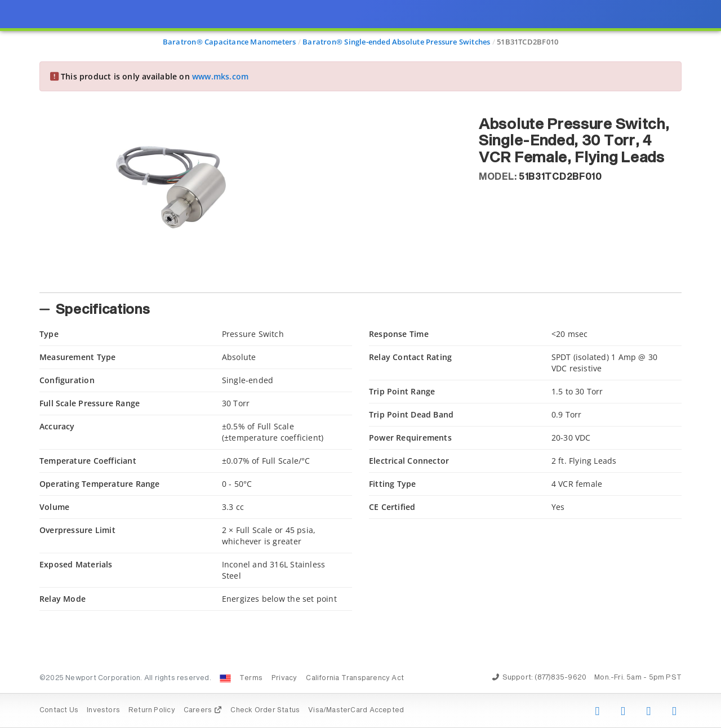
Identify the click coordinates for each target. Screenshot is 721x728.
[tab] (251, 281)
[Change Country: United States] (225, 678)
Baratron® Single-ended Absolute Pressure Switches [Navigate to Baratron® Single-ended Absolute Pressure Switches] (396, 42)
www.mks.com (220, 76)
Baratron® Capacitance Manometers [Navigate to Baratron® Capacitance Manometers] (230, 42)
